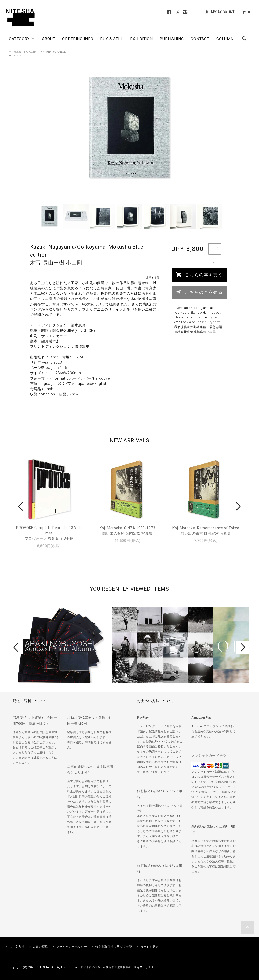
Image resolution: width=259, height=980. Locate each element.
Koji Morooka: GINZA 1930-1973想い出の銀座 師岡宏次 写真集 (127, 531)
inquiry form (211, 322)
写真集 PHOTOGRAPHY (28, 52)
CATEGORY (22, 39)
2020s (17, 55)
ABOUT (49, 39)
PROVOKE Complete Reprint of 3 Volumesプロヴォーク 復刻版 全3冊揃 (49, 533)
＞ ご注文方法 (15, 947)
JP (148, 278)
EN (157, 278)
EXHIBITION (141, 39)
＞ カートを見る (147, 947)
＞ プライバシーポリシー (70, 947)
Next (238, 506)
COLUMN (225, 39)
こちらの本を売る (199, 292)
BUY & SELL (112, 39)
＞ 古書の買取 (39, 947)
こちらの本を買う (199, 274)
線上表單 (210, 332)
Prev (21, 506)
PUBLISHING (172, 39)
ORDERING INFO (78, 39)
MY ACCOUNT (223, 12)
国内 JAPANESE (56, 52)
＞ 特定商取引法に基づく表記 (112, 947)
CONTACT (200, 39)
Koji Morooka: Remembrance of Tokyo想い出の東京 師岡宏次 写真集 (206, 531)
